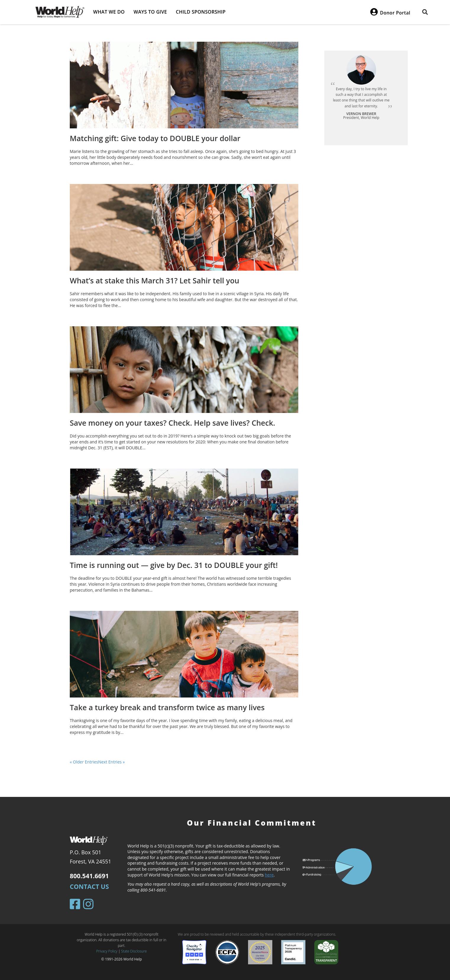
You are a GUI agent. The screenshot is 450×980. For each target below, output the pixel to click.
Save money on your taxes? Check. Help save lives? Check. (173, 423)
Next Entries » (111, 762)
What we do (109, 12)
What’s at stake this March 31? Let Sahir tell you (154, 280)
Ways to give (150, 12)
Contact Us (89, 887)
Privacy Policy (107, 951)
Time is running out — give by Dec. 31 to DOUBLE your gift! (174, 565)
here (269, 875)
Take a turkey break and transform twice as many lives (167, 707)
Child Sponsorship (201, 12)
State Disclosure (134, 951)
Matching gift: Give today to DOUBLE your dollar (155, 138)
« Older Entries (84, 762)
